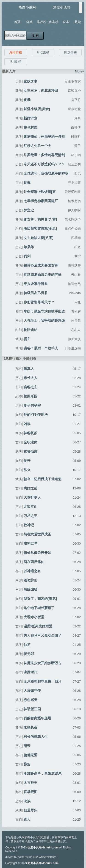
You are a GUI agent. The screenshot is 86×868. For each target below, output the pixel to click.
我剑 (27, 256)
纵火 (27, 470)
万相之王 (31, 516)
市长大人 (31, 378)
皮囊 (27, 100)
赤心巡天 (31, 700)
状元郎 (29, 654)
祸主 (27, 339)
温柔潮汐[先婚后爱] (39, 626)
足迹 (78, 22)
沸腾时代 (31, 672)
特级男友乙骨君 (36, 293)
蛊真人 (29, 369)
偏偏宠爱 (31, 755)
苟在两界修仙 (34, 562)
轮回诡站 (31, 330)
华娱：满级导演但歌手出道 (44, 311)
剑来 (27, 461)
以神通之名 (32, 571)
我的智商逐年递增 (37, 718)
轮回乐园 (31, 396)
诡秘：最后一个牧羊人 (41, 348)
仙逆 (27, 645)
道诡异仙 (31, 580)
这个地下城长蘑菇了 (39, 608)
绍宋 (27, 746)
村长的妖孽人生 (36, 737)
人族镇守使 (32, 691)
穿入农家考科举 (36, 284)
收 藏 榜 (16, 62)
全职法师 (31, 442)
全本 (66, 22)
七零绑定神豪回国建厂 (41, 201)
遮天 (27, 819)
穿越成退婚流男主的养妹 (43, 274)
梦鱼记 (29, 210)
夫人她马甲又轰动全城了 (43, 635)
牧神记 (29, 525)
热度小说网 (27, 7)
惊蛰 (27, 764)
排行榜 (42, 22)
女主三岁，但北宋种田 (41, 91)
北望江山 (31, 507)
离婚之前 (31, 488)
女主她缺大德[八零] (39, 238)
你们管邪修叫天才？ (39, 302)
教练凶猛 (31, 589)
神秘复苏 (31, 433)
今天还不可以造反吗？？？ (44, 164)
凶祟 (27, 424)
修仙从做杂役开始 (37, 553)
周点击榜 (70, 52)
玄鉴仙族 (31, 451)
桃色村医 (31, 127)
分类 (29, 22)
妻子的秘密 (32, 405)
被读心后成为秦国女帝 (41, 265)
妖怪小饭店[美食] (37, 109)
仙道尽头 (31, 810)
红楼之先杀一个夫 (37, 146)
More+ (80, 71)
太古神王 (31, 783)
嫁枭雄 (29, 247)
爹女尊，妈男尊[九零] (40, 219)
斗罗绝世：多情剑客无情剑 (44, 155)
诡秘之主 (31, 387)
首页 (17, 22)
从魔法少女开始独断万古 (43, 663)
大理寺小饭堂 (34, 617)
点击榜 (54, 22)
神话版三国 (32, 709)
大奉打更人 (32, 497)
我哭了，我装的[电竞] (40, 599)
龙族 (27, 801)
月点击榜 (43, 52)
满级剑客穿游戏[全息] (40, 228)
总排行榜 (16, 52)
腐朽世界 (31, 543)
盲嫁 (27, 183)
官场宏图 (31, 792)
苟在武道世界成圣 (37, 534)
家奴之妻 (31, 81)
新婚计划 (31, 118)
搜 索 (35, 35)
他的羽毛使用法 (36, 415)
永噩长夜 (31, 727)
